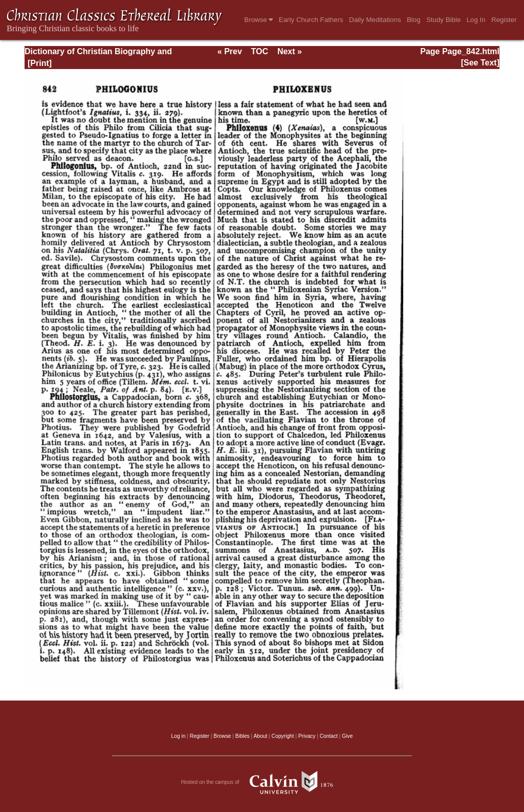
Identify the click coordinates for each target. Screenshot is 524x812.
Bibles (243, 736)
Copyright (283, 736)
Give (347, 736)
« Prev (230, 51)
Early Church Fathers (311, 20)
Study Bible (443, 20)
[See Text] (480, 63)
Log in (179, 736)
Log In (476, 20)
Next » (290, 51)
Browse (258, 20)
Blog (414, 20)
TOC (260, 51)
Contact (329, 736)
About (260, 736)
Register (504, 20)
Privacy (307, 736)
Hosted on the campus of (262, 782)
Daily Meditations (375, 20)
